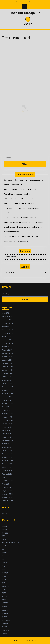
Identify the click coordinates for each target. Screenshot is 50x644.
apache (5, 546)
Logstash (5, 566)
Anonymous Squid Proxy (11, 543)
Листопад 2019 (7, 353)
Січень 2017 (6, 410)
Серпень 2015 (7, 464)
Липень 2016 (7, 427)
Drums (4, 530)
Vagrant (5, 600)
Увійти (4, 514)
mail (4, 569)
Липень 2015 (7, 467)
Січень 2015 (6, 487)
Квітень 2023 (7, 320)
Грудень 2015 (7, 451)
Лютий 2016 (6, 444)
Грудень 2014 (7, 491)
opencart (5, 610)
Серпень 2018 (7, 370)
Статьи (5, 634)
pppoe (4, 536)
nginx (4, 579)
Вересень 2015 (8, 461)
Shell (4, 589)
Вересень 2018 (8, 367)
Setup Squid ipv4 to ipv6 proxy (16, 241)
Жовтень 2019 (7, 357)
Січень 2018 (6, 380)
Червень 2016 (7, 430)
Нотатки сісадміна (25, 13)
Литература (6, 620)
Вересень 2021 (8, 333)
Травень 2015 (7, 474)
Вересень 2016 (8, 420)
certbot (5, 526)
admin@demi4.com (25, 2)
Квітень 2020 (7, 340)
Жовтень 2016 (7, 417)
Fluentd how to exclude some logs (17, 194)
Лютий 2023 (6, 327)
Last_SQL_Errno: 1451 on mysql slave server (21, 236)
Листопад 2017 (7, 387)
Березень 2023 (7, 323)
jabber (4, 559)
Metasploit (6, 573)
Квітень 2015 (7, 477)
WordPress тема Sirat (19, 641)
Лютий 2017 (6, 407)
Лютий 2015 (6, 484)
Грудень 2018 (7, 363)
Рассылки (6, 630)
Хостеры (5, 626)
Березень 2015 (7, 481)
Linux (4, 540)
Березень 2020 (7, 343)
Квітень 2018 (7, 377)
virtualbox (6, 603)
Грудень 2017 (7, 384)
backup (5, 553)
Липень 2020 (7, 337)
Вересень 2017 (8, 394)
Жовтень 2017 (7, 390)
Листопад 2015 (7, 454)
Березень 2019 (7, 360)
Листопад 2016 (7, 414)
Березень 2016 (7, 441)
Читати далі (24, 112)
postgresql (6, 586)
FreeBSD (5, 533)
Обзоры (5, 624)
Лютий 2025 (6, 313)
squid (4, 593)
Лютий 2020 (6, 347)
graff (25, 109)
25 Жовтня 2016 (24, 109)
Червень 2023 (7, 317)
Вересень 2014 (8, 501)
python (5, 617)
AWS (4, 549)
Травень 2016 (7, 434)
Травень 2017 (7, 400)
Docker (5, 556)
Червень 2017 (7, 397)
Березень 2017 (7, 404)
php (3, 583)
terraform (6, 596)
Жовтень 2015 (7, 457)
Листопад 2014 (7, 494)
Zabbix (4, 606)
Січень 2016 (6, 447)
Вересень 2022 (8, 330)
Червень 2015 (7, 471)
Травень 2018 (7, 374)
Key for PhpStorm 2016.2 (25, 109)
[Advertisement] (25, 68)
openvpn (5, 613)
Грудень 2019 (7, 350)
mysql (4, 576)
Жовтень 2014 (7, 497)
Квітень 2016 (7, 437)
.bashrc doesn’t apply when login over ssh (20, 189)
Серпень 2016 (7, 424)
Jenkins (5, 563)
